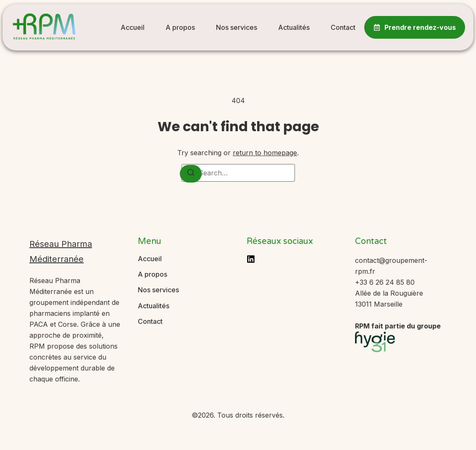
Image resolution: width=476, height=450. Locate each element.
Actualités (294, 27)
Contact (343, 27)
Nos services (237, 27)
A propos (180, 27)
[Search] (191, 174)
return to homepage (265, 153)
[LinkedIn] (251, 259)
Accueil (133, 27)
